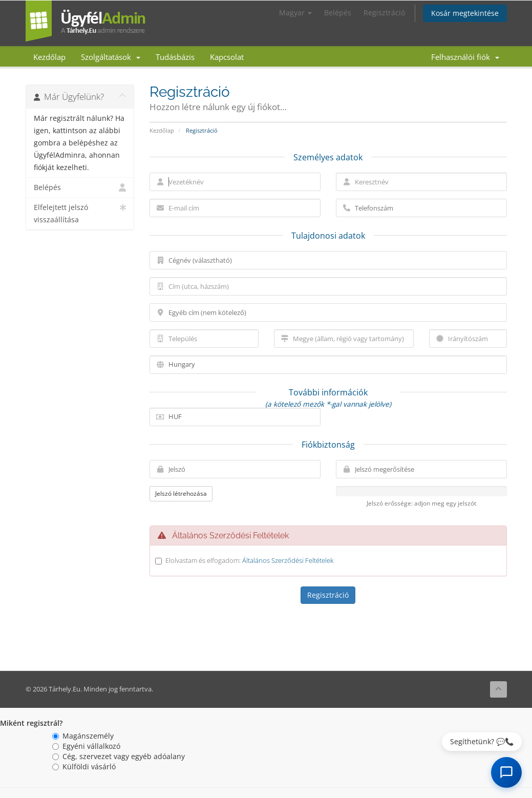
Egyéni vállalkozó (86, 746)
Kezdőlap (49, 57)
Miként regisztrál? (31, 723)
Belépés (338, 13)
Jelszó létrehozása (181, 493)
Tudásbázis (175, 57)
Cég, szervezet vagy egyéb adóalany (119, 756)
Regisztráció (384, 13)
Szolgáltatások (111, 57)
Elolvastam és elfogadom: (249, 560)
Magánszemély (83, 736)
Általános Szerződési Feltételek (288, 560)
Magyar (295, 13)
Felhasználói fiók (465, 57)
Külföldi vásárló (84, 766)
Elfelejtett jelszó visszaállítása (80, 213)
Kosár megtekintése (465, 13)
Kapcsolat (227, 57)
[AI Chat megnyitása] (506, 772)
